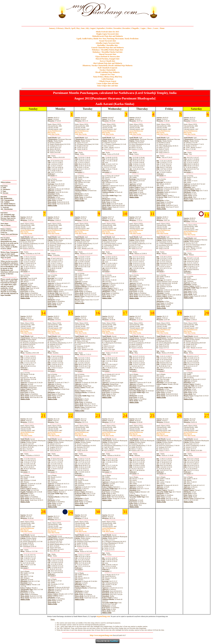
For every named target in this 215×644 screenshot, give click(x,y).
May (78, 28)
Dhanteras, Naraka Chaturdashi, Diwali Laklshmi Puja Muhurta (107, 65)
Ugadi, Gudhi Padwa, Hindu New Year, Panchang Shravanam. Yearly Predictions (107, 39)
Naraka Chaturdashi (107, 70)
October (109, 28)
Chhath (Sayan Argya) (107, 81)
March (67, 28)
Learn (156, 28)
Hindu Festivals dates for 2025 (107, 32)
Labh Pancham (107, 79)
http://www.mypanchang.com (101, 635)
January (52, 28)
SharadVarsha (81, 435)
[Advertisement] (47, 10)
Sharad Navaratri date (107, 54)
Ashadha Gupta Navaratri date (107, 43)
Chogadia (135, 28)
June (83, 28)
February (60, 28)
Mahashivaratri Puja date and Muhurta (108, 36)
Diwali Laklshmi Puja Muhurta (107, 72)
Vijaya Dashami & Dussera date (107, 57)
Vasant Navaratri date (107, 41)
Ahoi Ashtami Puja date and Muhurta (107, 63)
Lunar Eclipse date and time (107, 83)
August (93, 28)
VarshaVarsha (53, 133)
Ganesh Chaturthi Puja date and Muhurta (107, 48)
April (73, 28)
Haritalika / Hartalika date (107, 45)
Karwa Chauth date (107, 61)
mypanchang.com (107, 22)
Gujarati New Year (108, 74)
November (117, 28)
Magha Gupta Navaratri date (107, 34)
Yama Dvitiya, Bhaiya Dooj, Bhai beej (107, 77)
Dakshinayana (54, 131)
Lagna (143, 28)
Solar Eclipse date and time (107, 86)
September (101, 28)
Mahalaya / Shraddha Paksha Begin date (107, 50)
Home (162, 28)
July (87, 28)
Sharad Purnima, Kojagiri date (107, 59)
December (126, 28)
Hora (149, 28)
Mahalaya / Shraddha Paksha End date (107, 52)
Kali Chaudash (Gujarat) (107, 68)
